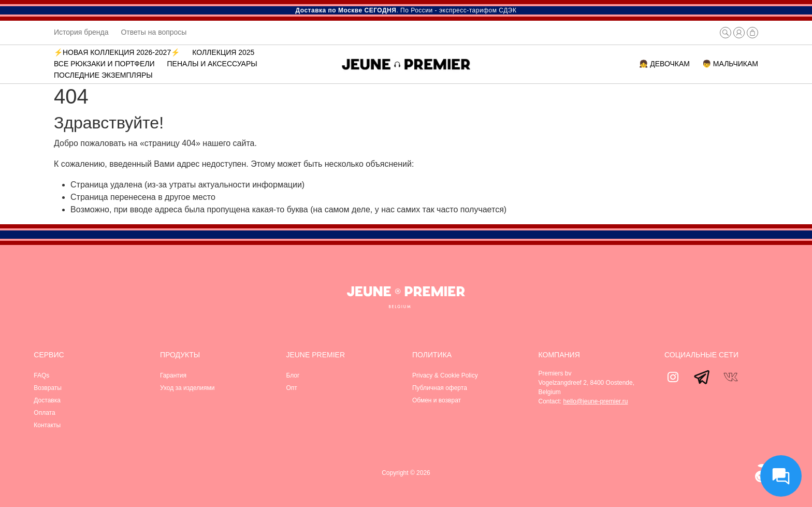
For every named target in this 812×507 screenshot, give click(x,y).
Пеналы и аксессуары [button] (212, 64)
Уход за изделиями (187, 388)
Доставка (47, 400)
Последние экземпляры (103, 75)
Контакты (47, 425)
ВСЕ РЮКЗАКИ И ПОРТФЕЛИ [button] (104, 64)
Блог (293, 375)
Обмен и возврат (437, 400)
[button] (726, 33)
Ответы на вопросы (154, 32)
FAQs (41, 375)
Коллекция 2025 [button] (223, 52)
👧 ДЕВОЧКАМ (664, 64)
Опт (291, 388)
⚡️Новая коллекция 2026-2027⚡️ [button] (117, 52)
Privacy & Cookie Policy (445, 375)
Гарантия (173, 375)
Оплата (44, 413)
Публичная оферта (440, 388)
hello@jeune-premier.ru (596, 401)
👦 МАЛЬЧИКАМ (730, 64)
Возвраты (48, 388)
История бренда (81, 32)
